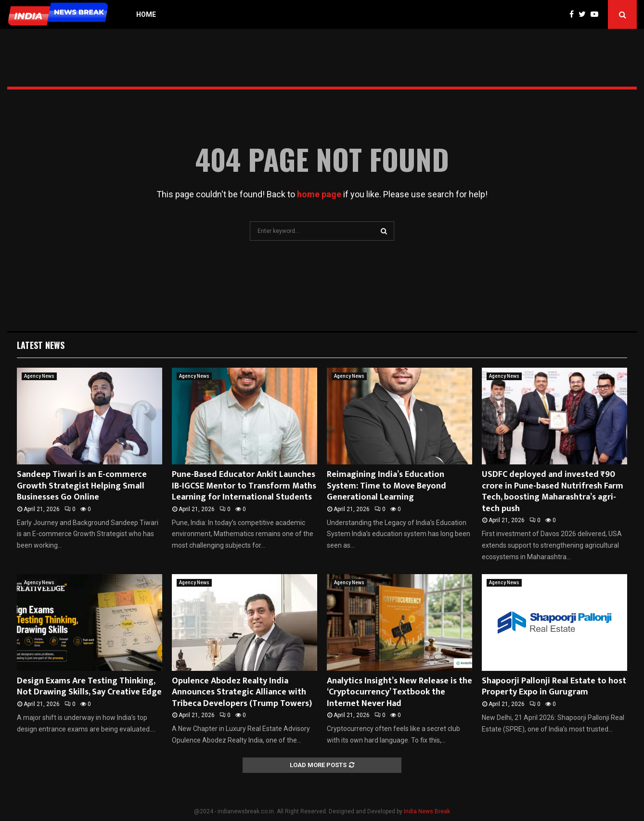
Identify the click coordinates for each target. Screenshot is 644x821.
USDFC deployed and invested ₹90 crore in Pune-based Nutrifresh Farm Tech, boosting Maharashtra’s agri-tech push (553, 491)
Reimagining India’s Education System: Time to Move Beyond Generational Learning (386, 486)
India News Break (427, 811)
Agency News (39, 376)
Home (146, 14)
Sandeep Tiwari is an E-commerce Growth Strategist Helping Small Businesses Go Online (82, 486)
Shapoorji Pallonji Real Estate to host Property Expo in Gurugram (554, 686)
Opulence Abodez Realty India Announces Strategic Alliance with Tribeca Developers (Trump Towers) (242, 692)
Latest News (41, 345)
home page (319, 194)
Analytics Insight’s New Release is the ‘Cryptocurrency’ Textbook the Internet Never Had (399, 692)
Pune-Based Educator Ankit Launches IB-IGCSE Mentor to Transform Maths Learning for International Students (244, 486)
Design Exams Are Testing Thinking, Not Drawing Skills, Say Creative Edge (89, 686)
